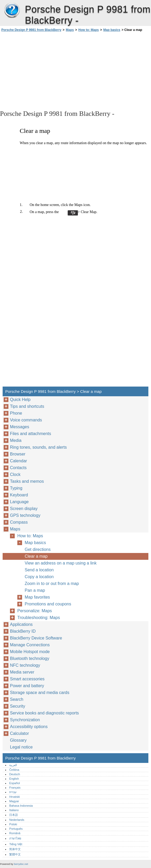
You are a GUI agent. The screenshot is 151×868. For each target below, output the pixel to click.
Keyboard (19, 495)
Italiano (14, 810)
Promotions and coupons (48, 604)
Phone (16, 413)
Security (18, 706)
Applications (21, 624)
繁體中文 (15, 854)
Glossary (18, 740)
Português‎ (16, 829)
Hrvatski (14, 797)
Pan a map (35, 590)
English (14, 779)
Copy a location (39, 577)
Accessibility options (29, 727)
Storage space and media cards (40, 693)
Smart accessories (27, 679)
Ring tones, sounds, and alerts (38, 447)
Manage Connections (30, 645)
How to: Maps (88, 30)
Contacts (18, 468)
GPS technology (25, 515)
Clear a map (36, 556)
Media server (22, 672)
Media (16, 440)
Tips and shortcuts (27, 406)
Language (19, 502)
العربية (13, 765)
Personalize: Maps (35, 611)
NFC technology (25, 665)
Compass (19, 522)
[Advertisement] (47, 70)
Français (15, 788)
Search (17, 699)
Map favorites (37, 597)
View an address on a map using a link (61, 563)
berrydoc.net (21, 864)
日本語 (14, 815)
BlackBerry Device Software (36, 638)
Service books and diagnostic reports (44, 713)
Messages (20, 427)
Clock (15, 474)
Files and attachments (31, 434)
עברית (13, 792)
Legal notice (21, 747)
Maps (70, 30)
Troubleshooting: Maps (39, 618)
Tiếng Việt (16, 844)
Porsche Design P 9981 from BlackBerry (12, 10)
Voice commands (26, 420)
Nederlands (17, 820)
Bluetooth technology (30, 658)
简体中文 (15, 849)
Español (14, 783)
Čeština (14, 770)
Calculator (19, 733)
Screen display (24, 509)
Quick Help (20, 400)
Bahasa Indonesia (21, 806)
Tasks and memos (27, 481)
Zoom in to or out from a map (52, 584)
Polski (13, 824)
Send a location (39, 570)
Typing (16, 488)
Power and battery (27, 686)
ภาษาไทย (15, 838)
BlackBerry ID (23, 631)
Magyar (14, 801)
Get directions (38, 549)
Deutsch (15, 774)
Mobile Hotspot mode (30, 652)
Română (15, 833)
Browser (18, 454)
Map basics (112, 30)
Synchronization (25, 720)
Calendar (19, 461)
